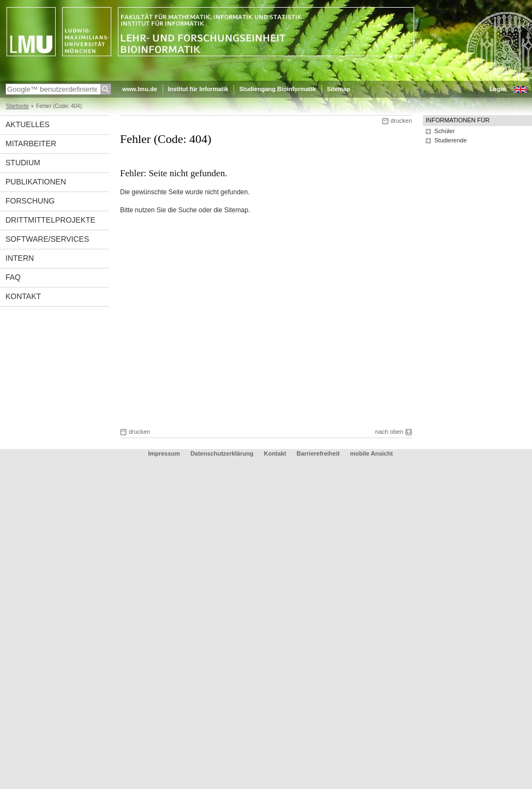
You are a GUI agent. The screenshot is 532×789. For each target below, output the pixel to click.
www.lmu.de (140, 89)
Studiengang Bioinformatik (277, 89)
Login (498, 89)
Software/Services (47, 239)
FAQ (13, 277)
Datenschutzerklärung (222, 453)
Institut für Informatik (198, 89)
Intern (20, 258)
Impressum (164, 453)
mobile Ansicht (371, 453)
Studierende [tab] (450, 140)
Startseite (17, 106)
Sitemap (339, 89)
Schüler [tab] (444, 131)
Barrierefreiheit (319, 453)
